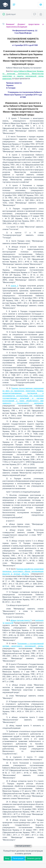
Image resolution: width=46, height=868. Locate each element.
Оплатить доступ (34, 858)
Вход (7, 858)
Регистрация (18, 858)
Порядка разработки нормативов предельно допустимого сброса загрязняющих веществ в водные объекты (23, 571)
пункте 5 (14, 286)
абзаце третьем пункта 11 (21, 620)
